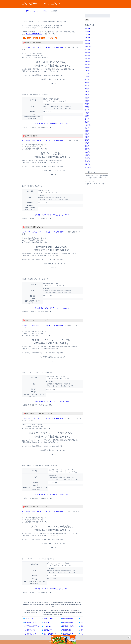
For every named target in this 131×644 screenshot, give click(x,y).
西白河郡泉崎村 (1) (69, 618)
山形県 (87, 74)
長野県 (87, 149)
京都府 (87, 32)
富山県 (87, 68)
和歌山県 (88, 47)
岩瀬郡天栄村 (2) (49, 618)
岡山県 (87, 83)
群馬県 (87, 140)
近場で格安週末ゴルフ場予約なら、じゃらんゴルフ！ (53, 124)
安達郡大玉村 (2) (31, 622)
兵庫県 (87, 38)
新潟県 (87, 104)
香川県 (87, 158)
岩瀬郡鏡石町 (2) (31, 634)
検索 (87, 20)
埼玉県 (87, 50)
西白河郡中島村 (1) (69, 622)
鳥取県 (87, 164)
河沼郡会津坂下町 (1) (32, 626)
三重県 (87, 29)
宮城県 (87, 62)
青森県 (87, 152)
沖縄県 (87, 113)
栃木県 (87, 110)
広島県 (87, 92)
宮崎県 (87, 65)
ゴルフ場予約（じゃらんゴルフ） (43, 4)
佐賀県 (87, 35)
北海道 (87, 41)
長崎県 (87, 146)
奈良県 (87, 59)
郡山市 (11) (47, 626)
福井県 (87, 128)
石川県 (87, 122)
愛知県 (87, 101)
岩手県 (87, 86)
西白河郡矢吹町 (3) (69, 626)
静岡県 (87, 155)
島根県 (87, 89)
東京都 (87, 107)
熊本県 (87, 119)
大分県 (87, 53)
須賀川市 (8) (48, 630)
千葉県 (87, 44)
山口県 (87, 71)
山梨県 (87, 77)
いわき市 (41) (30, 618)
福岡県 (87, 131)
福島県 (48, 47)
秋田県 (87, 137)
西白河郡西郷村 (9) (50, 634)
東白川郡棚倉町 (59, 47)
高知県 (87, 161)
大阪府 (87, 56)
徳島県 (87, 95)
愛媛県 (87, 98)
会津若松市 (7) (30, 630)
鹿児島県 (88, 167)
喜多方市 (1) (48, 622)
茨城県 (87, 143)
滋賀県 (87, 116)
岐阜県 (87, 80)
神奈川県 (88, 125)
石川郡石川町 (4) (68, 630)
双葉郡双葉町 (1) (68, 634)
